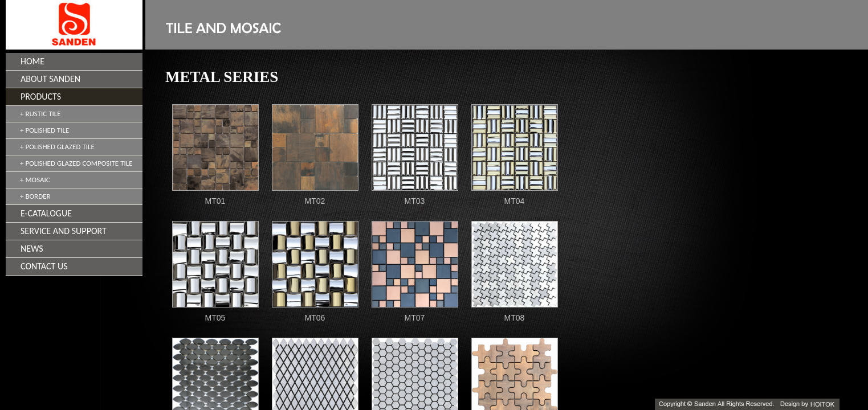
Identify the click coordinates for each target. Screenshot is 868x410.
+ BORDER (35, 196)
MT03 (415, 201)
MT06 (315, 318)
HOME (32, 61)
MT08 (515, 318)
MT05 (215, 318)
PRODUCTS (41, 97)
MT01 (215, 201)
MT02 (315, 201)
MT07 (415, 318)
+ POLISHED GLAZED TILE (57, 147)
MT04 (515, 201)
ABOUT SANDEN (50, 79)
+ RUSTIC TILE (40, 114)
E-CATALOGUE (46, 213)
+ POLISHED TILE (44, 130)
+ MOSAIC (35, 180)
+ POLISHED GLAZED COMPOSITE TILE (76, 163)
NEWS (32, 249)
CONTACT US (44, 266)
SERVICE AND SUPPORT (64, 231)
